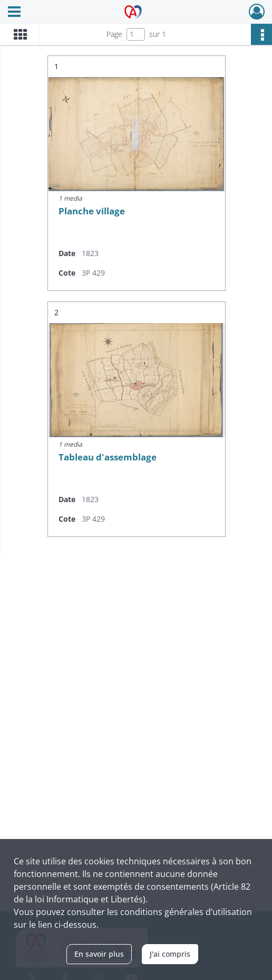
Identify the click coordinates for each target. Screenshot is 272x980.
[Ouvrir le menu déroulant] (14, 13)
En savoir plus (99, 954)
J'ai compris (170, 954)
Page (114, 34)
